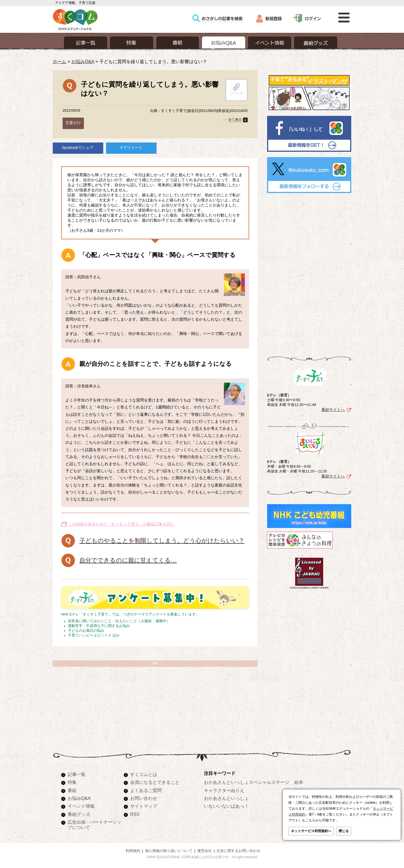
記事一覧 (77, 774)
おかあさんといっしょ (226, 798)
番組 (72, 790)
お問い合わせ (144, 798)
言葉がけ (73, 123)
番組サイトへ (333, 410)
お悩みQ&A (83, 61)
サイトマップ (144, 806)
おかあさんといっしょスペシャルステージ (247, 782)
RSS (135, 814)
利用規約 (133, 851)
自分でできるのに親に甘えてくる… (128, 560)
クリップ (237, 89)
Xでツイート (131, 148)
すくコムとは (144, 774)
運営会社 (205, 851)
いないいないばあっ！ (226, 806)
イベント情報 (81, 806)
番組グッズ (79, 814)
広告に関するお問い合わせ (238, 851)
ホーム (59, 61)
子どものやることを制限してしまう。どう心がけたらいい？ (162, 540)
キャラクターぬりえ (224, 790)
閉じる (344, 831)
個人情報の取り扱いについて (169, 851)
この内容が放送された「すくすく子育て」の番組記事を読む (121, 524)
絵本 (299, 782)
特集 (72, 782)
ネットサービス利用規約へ (311, 831)
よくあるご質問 (146, 790)
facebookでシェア (78, 148)
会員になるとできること (155, 782)
